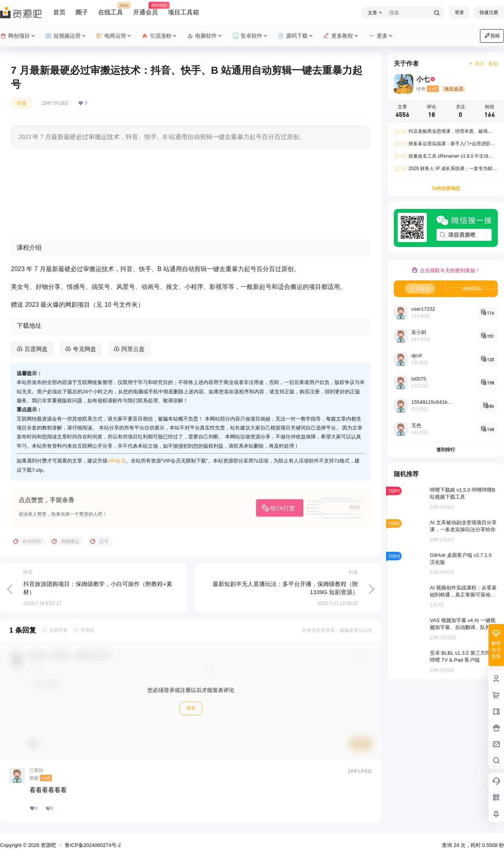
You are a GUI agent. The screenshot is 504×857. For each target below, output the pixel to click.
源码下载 (296, 36)
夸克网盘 (85, 349)
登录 (459, 12)
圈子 (82, 12)
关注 (476, 64)
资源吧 (48, 845)
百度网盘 (36, 349)
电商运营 (114, 36)
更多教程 (341, 36)
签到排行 (446, 450)
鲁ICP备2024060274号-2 (93, 845)
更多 (381, 36)
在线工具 (111, 9)
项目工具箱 (184, 12)
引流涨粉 (160, 36)
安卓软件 (250, 36)
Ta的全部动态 (446, 188)
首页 (59, 12)
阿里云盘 (133, 349)
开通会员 (145, 9)
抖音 (22, 103)
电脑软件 (205, 36)
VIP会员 (117, 461)
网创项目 (18, 36)
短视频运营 (66, 36)
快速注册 (489, 12)
